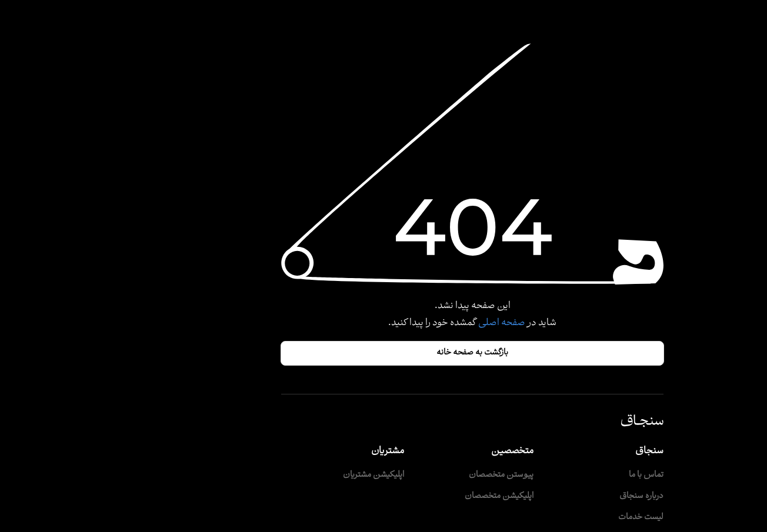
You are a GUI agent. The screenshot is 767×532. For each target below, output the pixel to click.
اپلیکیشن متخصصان (410, 496)
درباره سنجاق (553, 496)
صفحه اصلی (412, 323)
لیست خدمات (552, 518)
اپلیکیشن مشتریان (285, 475)
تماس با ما (557, 475)
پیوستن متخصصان (412, 475)
